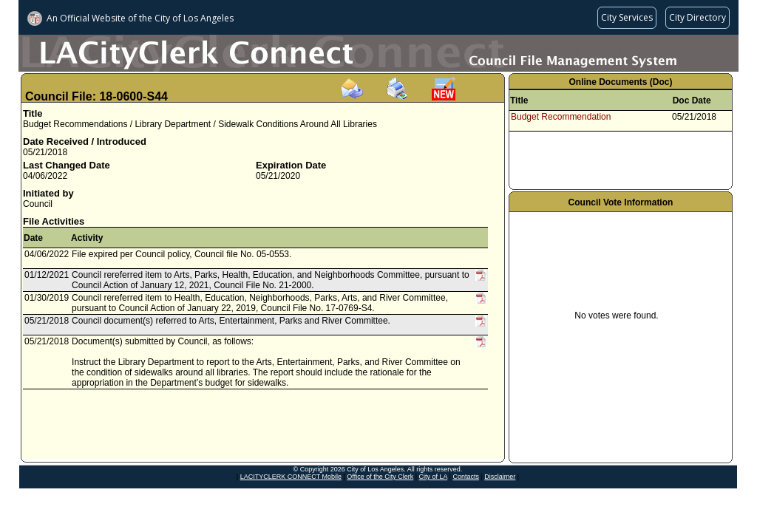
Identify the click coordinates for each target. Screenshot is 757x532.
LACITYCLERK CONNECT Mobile (291, 477)
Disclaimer (500, 477)
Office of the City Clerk (380, 477)
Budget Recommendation (561, 117)
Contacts (466, 477)
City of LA (434, 477)
